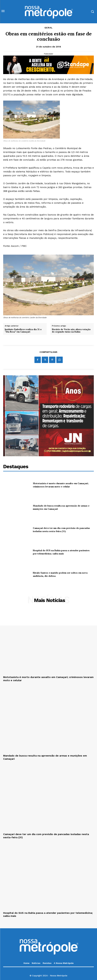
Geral (49, 28)
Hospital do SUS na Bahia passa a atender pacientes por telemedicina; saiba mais (61, 552)
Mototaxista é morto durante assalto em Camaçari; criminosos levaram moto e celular (61, 485)
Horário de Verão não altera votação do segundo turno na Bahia (71, 331)
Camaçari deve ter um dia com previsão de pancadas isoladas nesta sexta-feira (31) (61, 530)
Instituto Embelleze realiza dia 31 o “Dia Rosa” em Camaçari (23, 331)
